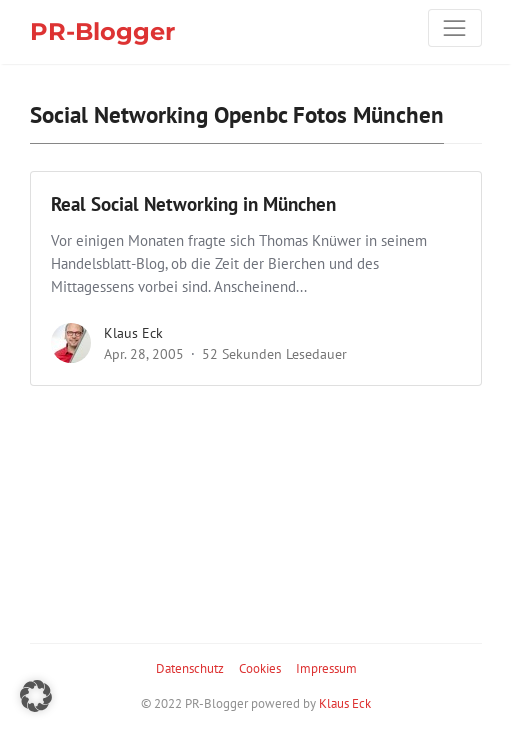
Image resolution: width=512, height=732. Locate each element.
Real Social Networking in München (193, 204)
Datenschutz (190, 668)
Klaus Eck (133, 333)
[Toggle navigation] (455, 28)
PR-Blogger (102, 31)
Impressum (326, 668)
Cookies (260, 668)
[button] (36, 696)
